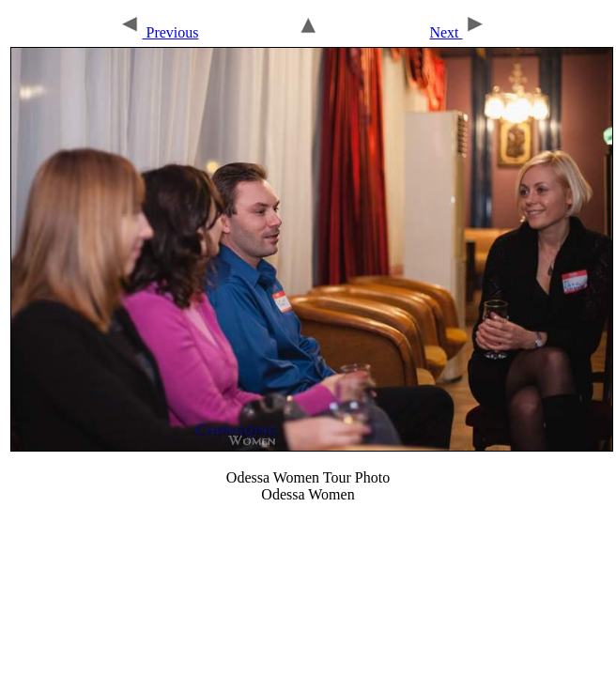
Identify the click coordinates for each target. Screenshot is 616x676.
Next (457, 32)
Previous (158, 32)
